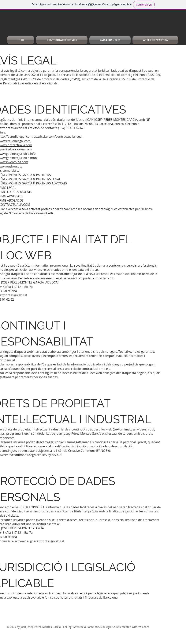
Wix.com (144, 627)
